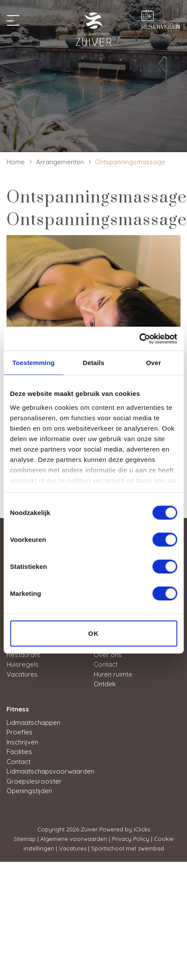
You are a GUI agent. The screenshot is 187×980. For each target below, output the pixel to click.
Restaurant (23, 655)
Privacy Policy (131, 839)
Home (16, 162)
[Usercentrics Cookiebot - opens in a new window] (139, 339)
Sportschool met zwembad (128, 848)
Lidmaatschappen (33, 723)
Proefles (20, 732)
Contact (106, 664)
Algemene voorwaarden (74, 839)
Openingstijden (29, 791)
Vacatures (22, 674)
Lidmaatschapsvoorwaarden (50, 771)
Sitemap (25, 839)
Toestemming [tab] (33, 363)
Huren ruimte (113, 674)
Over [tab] (154, 363)
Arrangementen (60, 162)
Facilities (19, 752)
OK (93, 633)
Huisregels (23, 664)
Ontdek (105, 684)
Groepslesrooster (34, 781)
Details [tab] (94, 363)
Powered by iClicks (125, 829)
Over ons (108, 655)
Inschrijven (22, 742)
